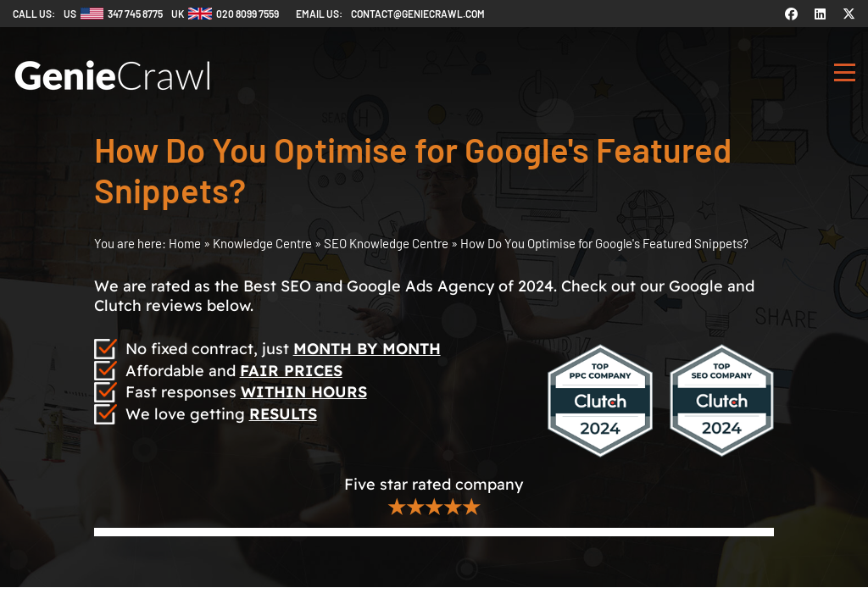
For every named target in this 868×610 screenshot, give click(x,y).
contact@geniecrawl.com (418, 14)
